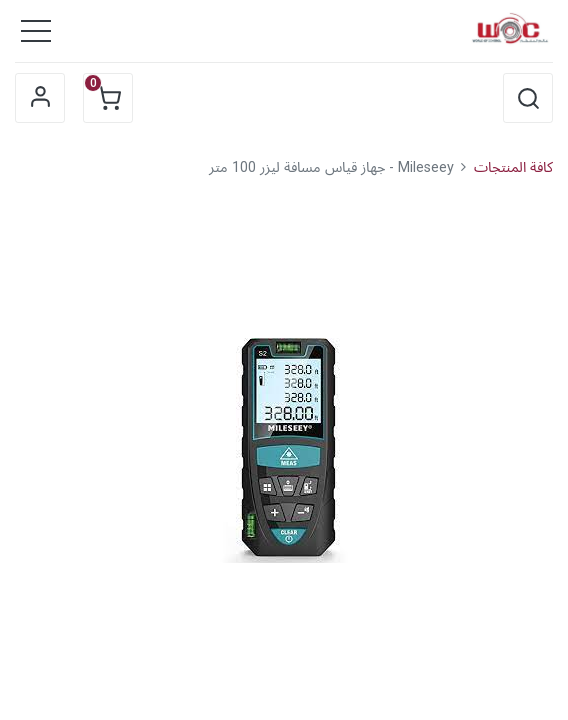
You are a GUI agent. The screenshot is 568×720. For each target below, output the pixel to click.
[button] (528, 98)
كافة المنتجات (513, 167)
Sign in (40, 98)
